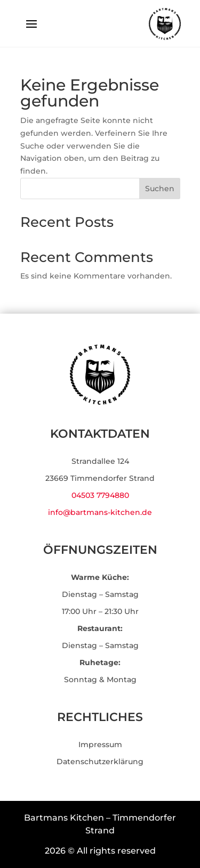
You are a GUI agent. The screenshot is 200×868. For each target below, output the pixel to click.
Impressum (100, 744)
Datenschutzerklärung (100, 761)
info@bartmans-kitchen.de (100, 512)
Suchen (160, 189)
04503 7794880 (100, 495)
